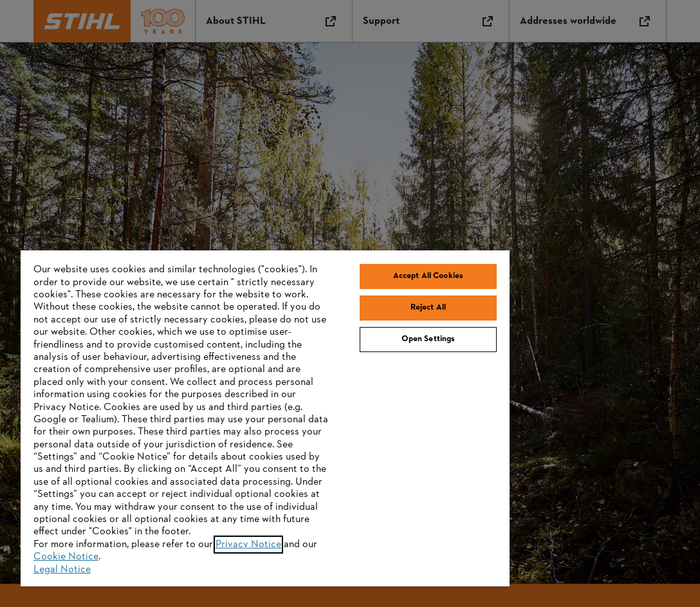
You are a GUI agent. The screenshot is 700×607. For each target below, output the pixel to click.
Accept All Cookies (428, 276)
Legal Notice (62, 570)
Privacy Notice (248, 545)
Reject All (428, 308)
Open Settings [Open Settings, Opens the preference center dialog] (428, 339)
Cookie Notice (66, 557)
